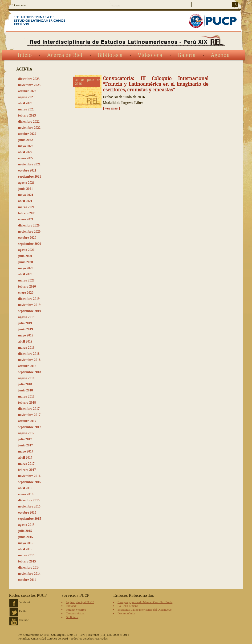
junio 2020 (26, 262)
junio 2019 (26, 329)
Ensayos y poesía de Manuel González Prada (145, 602)
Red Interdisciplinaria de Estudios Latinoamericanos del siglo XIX (45, 21)
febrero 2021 (27, 213)
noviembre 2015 (29, 506)
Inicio (25, 55)
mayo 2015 (26, 543)
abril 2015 (25, 549)
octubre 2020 (27, 238)
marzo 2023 (26, 109)
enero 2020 (26, 293)
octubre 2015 (27, 513)
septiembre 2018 (30, 372)
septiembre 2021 (30, 177)
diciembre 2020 (29, 225)
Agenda (220, 55)
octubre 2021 (27, 170)
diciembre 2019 (29, 299)
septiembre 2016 (30, 482)
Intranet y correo (76, 610)
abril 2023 (25, 103)
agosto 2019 (26, 317)
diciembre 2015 (29, 500)
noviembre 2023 (29, 85)
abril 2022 (25, 152)
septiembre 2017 (30, 427)
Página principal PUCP (80, 602)
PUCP (213, 21)
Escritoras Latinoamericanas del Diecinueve (144, 610)
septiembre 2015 (30, 519)
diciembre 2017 (29, 409)
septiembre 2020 (30, 244)
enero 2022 (26, 158)
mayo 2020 (26, 268)
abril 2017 (25, 458)
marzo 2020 (26, 280)
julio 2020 (25, 256)
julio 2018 (25, 384)
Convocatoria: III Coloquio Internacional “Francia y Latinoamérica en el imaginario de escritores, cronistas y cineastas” (156, 84)
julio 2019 (25, 323)
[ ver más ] (111, 108)
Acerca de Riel (65, 55)
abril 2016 (25, 488)
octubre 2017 (27, 421)
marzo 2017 (26, 464)
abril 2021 (25, 201)
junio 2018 (26, 390)
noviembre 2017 (29, 415)
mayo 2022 (26, 146)
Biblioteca (110, 55)
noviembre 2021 (29, 164)
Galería (187, 55)
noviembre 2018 (29, 360)
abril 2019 (25, 342)
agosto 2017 (26, 433)
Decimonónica (126, 613)
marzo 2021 (26, 207)
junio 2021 (26, 189)
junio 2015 (26, 537)
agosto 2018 (26, 378)
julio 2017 (25, 439)
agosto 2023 (26, 97)
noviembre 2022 (29, 128)
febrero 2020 (27, 287)
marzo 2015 (26, 555)
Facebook (25, 602)
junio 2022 (26, 140)
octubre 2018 (27, 366)
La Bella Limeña (128, 606)
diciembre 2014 (29, 568)
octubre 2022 (27, 134)
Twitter (23, 611)
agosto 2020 (26, 250)
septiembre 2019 (30, 311)
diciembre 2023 (29, 79)
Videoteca (150, 55)
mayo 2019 (26, 335)
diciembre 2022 (29, 122)
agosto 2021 (26, 183)
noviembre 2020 (29, 232)
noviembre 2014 (29, 574)
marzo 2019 (26, 348)
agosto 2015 (26, 525)
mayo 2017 (26, 451)
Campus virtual (75, 613)
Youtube (24, 620)
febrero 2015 (27, 561)
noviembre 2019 (29, 305)
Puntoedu (71, 606)
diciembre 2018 (29, 354)
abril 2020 (25, 274)
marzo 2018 (26, 396)
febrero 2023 (27, 115)
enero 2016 (26, 494)
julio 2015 (25, 531)
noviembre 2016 (29, 476)
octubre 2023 (27, 91)
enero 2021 (26, 219)
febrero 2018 (27, 403)
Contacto (20, 5)
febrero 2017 (27, 470)
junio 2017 (26, 445)
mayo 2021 (26, 195)
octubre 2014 (27, 580)
